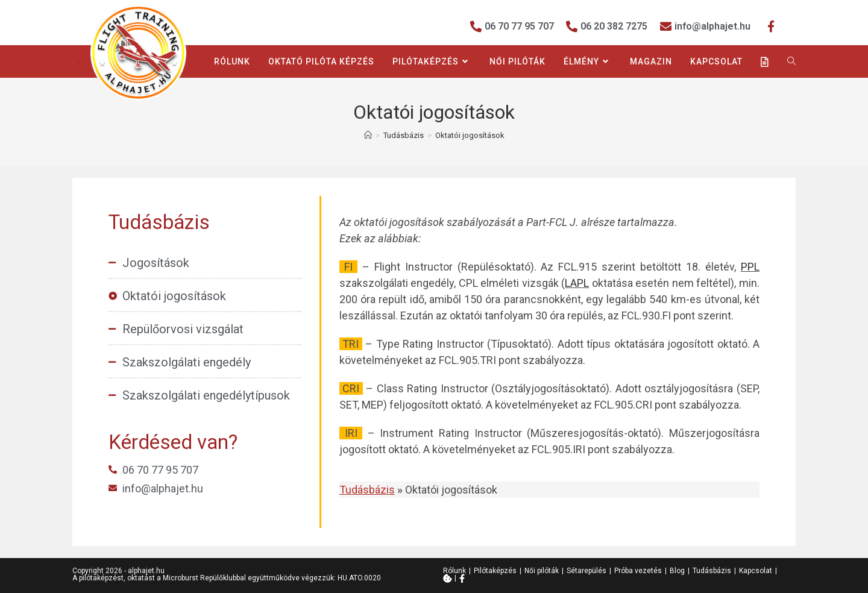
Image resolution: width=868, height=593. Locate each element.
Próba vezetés (638, 571)
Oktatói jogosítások (470, 135)
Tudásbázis (712, 571)
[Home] (368, 135)
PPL (750, 267)
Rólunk (454, 571)
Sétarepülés (587, 571)
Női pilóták (542, 571)
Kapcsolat (756, 571)
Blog (677, 571)
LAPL (577, 283)
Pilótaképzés (495, 571)
